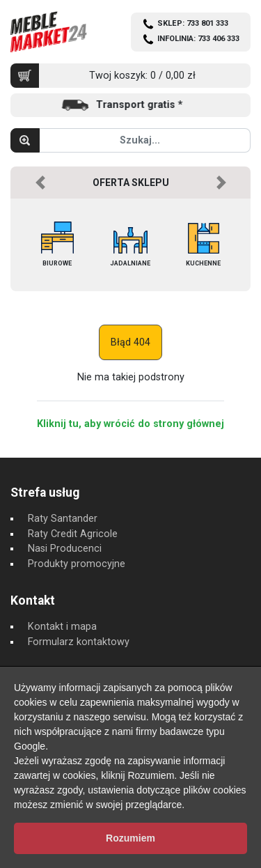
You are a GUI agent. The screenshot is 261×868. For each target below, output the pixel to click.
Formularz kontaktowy (79, 642)
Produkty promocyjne (77, 564)
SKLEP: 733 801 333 (193, 23)
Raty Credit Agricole (73, 534)
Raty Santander (63, 519)
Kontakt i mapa (62, 627)
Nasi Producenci (65, 549)
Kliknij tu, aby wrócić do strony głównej (130, 424)
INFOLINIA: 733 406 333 (198, 39)
